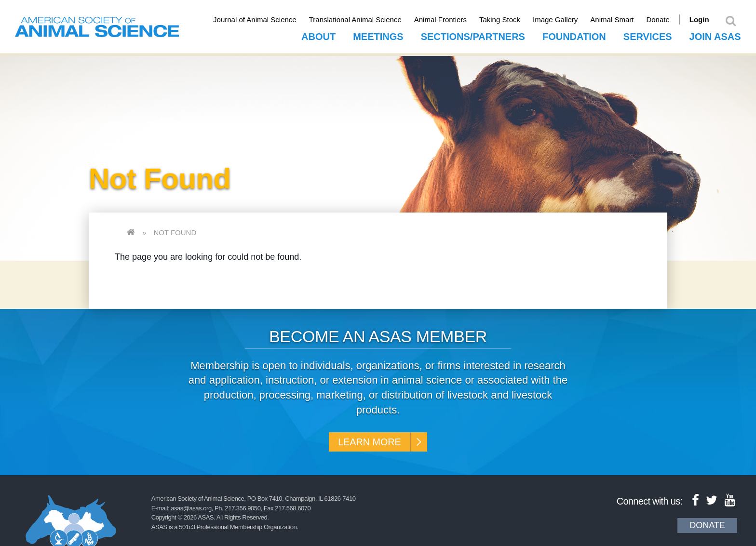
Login (710, 20)
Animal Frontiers (452, 20)
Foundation (574, 34)
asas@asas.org (191, 510)
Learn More (367, 441)
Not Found (175, 230)
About (318, 34)
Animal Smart (623, 20)
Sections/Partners (473, 34)
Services (648, 34)
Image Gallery (566, 20)
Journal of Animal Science (266, 20)
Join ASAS (715, 34)
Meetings (378, 34)
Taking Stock (511, 20)
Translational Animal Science (366, 20)
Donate (669, 20)
